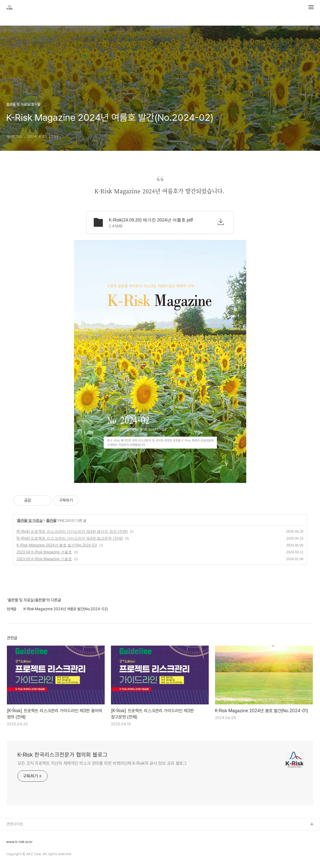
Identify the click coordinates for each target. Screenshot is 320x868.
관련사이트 (15, 824)
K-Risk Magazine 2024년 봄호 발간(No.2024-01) (57, 545)
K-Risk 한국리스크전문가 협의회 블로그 (62, 755)
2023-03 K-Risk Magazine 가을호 (44, 559)
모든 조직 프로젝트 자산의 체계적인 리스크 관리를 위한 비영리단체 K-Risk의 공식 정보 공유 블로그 (102, 763)
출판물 (51, 520)
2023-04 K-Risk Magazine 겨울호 (44, 552)
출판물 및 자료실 (30, 520)
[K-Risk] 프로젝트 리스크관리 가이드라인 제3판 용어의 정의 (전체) (72, 531)
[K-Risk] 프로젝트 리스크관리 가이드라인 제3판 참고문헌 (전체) (70, 538)
